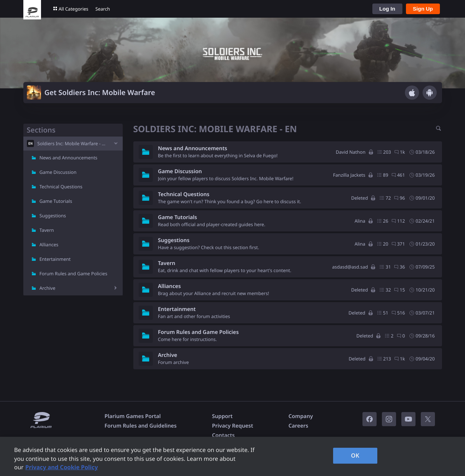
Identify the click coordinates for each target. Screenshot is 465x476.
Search (103, 9)
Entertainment (55, 259)
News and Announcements (69, 158)
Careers (298, 426)
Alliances (49, 245)
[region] (233, 456)
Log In (387, 9)
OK (355, 456)
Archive (48, 288)
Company (301, 416)
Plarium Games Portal (133, 416)
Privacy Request (232, 426)
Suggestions (53, 216)
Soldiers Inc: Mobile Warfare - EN (73, 143)
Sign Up (423, 9)
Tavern (47, 230)
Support (222, 416)
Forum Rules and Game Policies (74, 274)
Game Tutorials (56, 201)
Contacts (223, 435)
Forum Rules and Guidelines (141, 426)
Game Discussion (58, 172)
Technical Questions (61, 187)
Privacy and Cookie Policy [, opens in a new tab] (62, 467)
